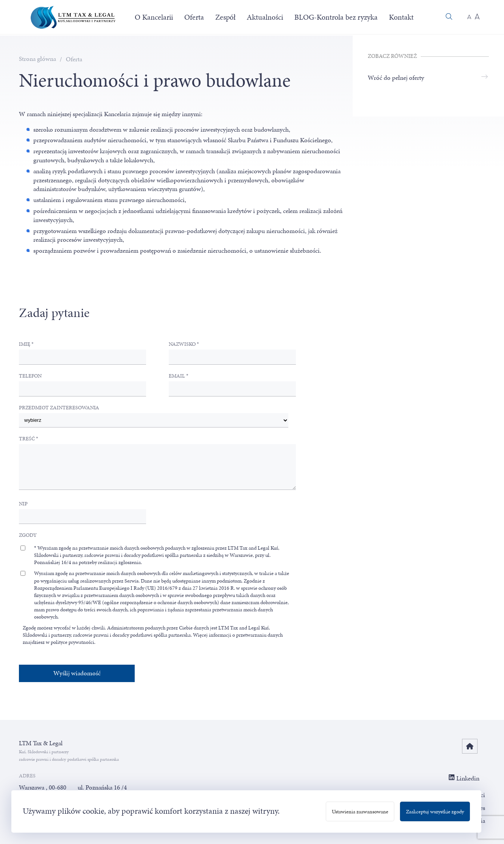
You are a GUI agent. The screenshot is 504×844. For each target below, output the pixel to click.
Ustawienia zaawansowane (360, 811)
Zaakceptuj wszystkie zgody (435, 811)
